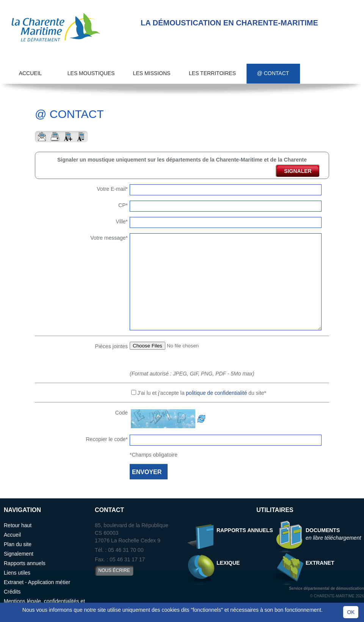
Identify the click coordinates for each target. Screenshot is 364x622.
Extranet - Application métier (37, 582)
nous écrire (114, 570)
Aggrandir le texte (68, 137)
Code (122, 413)
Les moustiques (91, 73)
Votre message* (109, 238)
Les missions (152, 73)
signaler (298, 171)
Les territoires (212, 73)
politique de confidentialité (216, 393)
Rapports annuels (25, 563)
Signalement (19, 554)
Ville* (122, 221)
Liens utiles (17, 573)
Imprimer (55, 137)
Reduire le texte (81, 137)
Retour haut (18, 525)
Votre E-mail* (112, 189)
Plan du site (18, 544)
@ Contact (273, 73)
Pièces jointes (111, 346)
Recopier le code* (107, 439)
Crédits (12, 592)
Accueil (31, 73)
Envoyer (42, 137)
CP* (123, 205)
